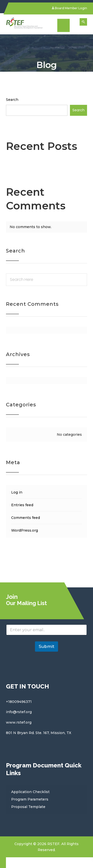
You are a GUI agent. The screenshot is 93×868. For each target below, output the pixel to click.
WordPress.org (25, 530)
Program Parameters (30, 799)
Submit (46, 646)
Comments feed (26, 518)
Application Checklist (30, 792)
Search (12, 100)
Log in (17, 492)
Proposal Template (28, 807)
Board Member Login (69, 8)
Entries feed (22, 505)
